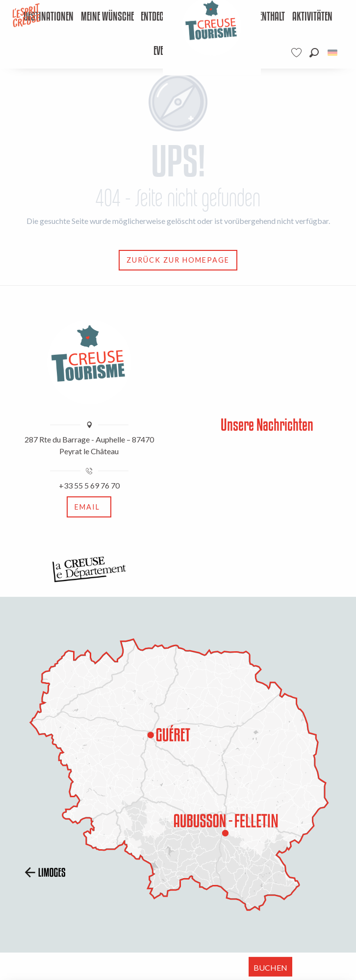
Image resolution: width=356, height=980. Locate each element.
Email (87, 507)
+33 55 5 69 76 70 (89, 485)
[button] (314, 53)
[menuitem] (49, 17)
